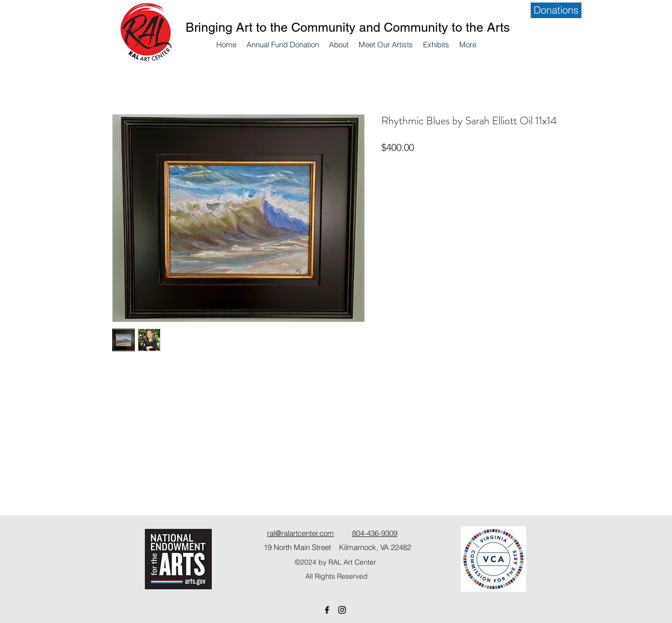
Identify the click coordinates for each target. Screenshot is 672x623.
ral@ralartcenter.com (301, 533)
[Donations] (556, 10)
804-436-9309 (375, 533)
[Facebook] (327, 610)
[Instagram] (342, 610)
